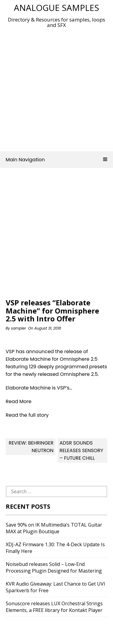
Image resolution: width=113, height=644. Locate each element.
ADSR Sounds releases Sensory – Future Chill (81, 450)
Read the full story (27, 415)
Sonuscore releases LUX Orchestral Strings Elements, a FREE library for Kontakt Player (54, 607)
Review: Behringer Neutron (31, 447)
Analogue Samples (56, 8)
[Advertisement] (56, 88)
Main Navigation (57, 160)
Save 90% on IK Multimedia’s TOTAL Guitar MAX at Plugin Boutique (54, 528)
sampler (18, 328)
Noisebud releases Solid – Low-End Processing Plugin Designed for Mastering (54, 567)
